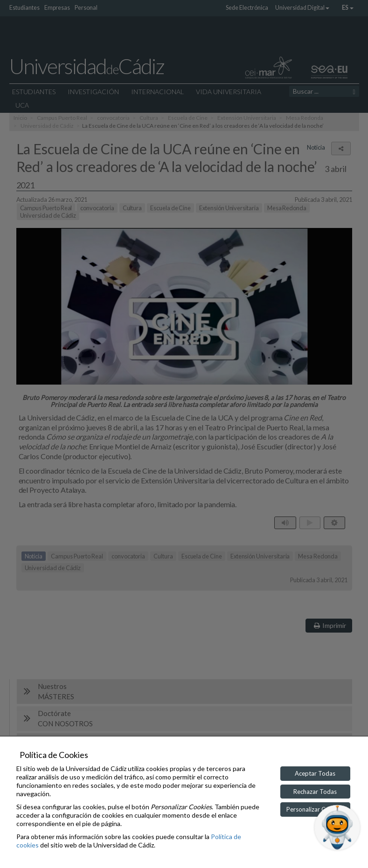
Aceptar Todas (315, 773)
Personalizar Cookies (315, 809)
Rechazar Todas (315, 792)
